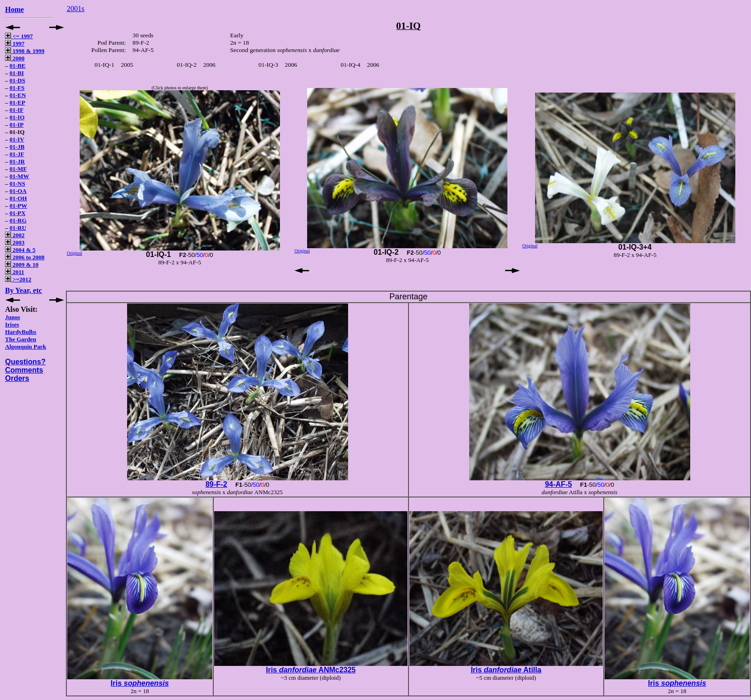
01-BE (18, 66)
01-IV (17, 139)
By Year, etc (23, 290)
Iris (140, 683)
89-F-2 (216, 484)
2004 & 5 (20, 250)
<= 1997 (19, 36)
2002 (15, 235)
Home (15, 9)
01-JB (17, 147)
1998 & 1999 (25, 51)
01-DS (17, 80)
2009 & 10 (22, 265)
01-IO (17, 117)
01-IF (17, 110)
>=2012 (18, 279)
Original (74, 253)
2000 (15, 58)
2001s (76, 9)
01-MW (20, 176)
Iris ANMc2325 (311, 670)
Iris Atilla (506, 670)
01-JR (17, 161)
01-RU (18, 228)
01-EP (17, 102)
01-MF (18, 169)
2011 (15, 272)
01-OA (18, 191)
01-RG (18, 220)
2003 (15, 242)
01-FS (17, 88)
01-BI (17, 73)
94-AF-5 (558, 484)
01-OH (18, 198)
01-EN (18, 95)
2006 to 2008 (25, 257)
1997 (15, 44)
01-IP (17, 125)
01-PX (18, 213)
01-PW (18, 206)
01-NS (17, 184)
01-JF (17, 154)
